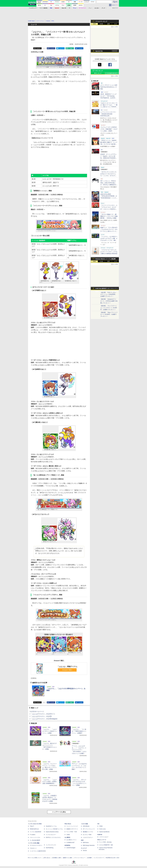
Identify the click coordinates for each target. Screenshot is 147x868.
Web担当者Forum (34, 829)
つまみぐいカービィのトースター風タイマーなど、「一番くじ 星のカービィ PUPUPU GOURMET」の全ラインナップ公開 (109, 107)
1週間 (108, 24)
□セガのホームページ (37, 711)
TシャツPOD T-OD (72, 832)
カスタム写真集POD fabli (106, 845)
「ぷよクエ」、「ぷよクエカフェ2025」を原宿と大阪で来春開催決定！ (50, 781)
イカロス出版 (84, 824)
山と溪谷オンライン (72, 840)
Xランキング (99, 71)
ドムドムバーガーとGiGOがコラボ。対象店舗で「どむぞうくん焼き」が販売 (109, 129)
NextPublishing (50, 848)
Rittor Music (68, 824)
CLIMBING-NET (70, 843)
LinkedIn (80, 48)
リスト (44, 48)
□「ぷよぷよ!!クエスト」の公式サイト (42, 714)
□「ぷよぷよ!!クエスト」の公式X (41, 716)
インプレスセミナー (51, 835)
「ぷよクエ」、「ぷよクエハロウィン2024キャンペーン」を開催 (50, 731)
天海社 (101, 826)
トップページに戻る (59, 812)
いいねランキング (112, 73)
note (71, 48)
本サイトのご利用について (35, 858)
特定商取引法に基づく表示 (112, 858)
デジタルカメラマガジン (36, 845)
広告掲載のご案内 (57, 858)
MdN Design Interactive (89, 845)
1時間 (94, 24)
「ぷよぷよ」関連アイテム (67, 667)
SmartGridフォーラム (51, 826)
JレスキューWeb (87, 835)
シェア (52, 48)
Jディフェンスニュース (89, 829)
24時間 (101, 24)
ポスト (39, 48)
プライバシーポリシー (80, 858)
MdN (82, 840)
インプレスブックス (51, 845)
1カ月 (115, 24)
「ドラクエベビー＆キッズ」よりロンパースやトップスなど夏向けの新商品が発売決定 (109, 252)
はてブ (62, 48)
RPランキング (98, 73)
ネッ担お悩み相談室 (35, 840)
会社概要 (89, 858)
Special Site (99, 51)
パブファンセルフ (104, 837)
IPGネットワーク (102, 840)
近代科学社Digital (71, 848)
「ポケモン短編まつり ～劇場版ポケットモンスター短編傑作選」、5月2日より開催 (109, 216)
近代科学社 (67, 845)
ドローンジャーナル (35, 837)
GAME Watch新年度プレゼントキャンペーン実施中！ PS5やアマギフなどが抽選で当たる (107, 289)
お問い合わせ (47, 858)
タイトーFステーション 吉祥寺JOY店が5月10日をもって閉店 (109, 87)
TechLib (85, 851)
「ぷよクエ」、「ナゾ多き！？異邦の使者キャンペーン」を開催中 (79, 731)
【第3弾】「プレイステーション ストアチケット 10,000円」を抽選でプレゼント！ (109, 308)
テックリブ (84, 848)
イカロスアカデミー (88, 837)
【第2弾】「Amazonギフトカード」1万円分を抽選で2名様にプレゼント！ (109, 301)
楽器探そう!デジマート (72, 829)
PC (70, 8)
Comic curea (102, 829)
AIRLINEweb (86, 826)
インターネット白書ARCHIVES (38, 851)
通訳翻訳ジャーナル (88, 832)
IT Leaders (33, 835)
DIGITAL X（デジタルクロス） (54, 837)
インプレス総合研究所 (36, 832)
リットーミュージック (72, 826)
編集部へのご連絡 (67, 858)
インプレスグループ (99, 858)
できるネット (33, 848)
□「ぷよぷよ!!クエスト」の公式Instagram (43, 719)
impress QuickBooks (104, 832)
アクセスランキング (101, 21)
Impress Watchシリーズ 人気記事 (105, 259)
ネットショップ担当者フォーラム (54, 829)
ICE (98, 824)
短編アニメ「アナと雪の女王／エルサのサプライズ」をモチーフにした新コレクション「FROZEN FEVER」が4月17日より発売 (109, 231)
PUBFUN (100, 835)
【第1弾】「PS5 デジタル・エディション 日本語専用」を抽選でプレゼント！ (109, 294)
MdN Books (86, 843)
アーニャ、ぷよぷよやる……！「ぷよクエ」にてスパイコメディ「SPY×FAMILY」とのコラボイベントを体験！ (79, 750)
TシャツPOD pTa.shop (105, 842)
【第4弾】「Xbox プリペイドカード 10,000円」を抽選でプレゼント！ (109, 314)
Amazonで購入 (67, 670)
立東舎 (68, 835)
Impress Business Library (52, 832)
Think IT (32, 826)
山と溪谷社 (67, 837)
